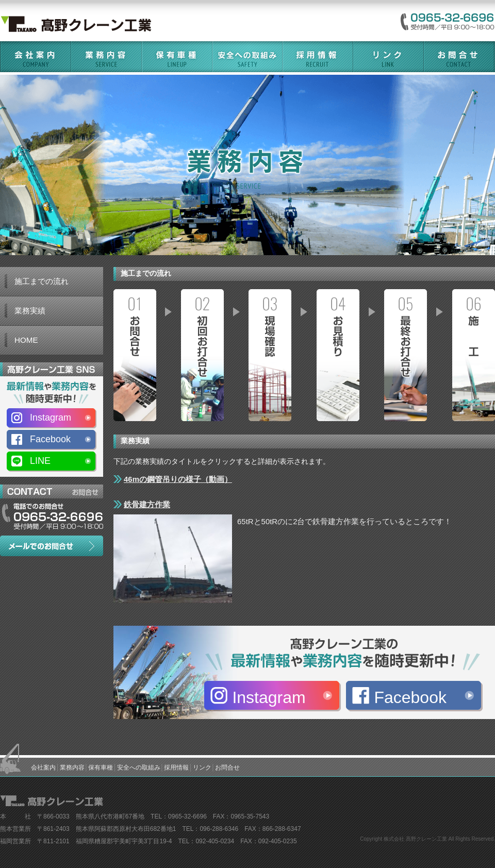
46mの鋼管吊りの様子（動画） (178, 479)
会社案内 (43, 767)
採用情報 (176, 767)
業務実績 (30, 311)
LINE (40, 461)
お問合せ (227, 767)
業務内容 (72, 767)
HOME (26, 340)
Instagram (269, 697)
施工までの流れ (42, 281)
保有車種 (101, 767)
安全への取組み (139, 767)
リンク (202, 767)
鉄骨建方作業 (147, 504)
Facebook (410, 697)
